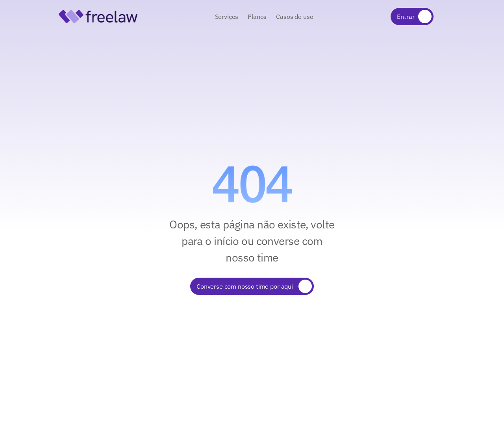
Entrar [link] (406, 17)
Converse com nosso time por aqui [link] (246, 286)
